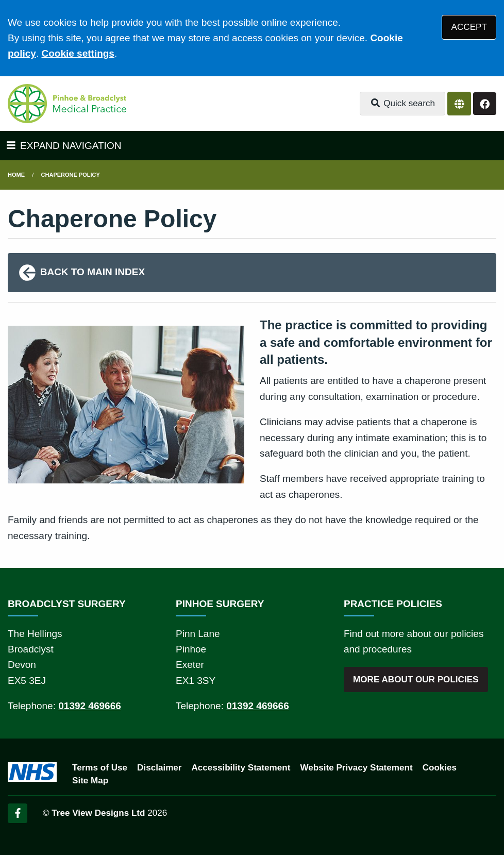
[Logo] (67, 104)
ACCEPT (469, 27)
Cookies (440, 768)
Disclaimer (159, 768)
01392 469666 (90, 706)
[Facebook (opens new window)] (18, 813)
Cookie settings (78, 53)
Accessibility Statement (241, 768)
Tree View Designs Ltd (98, 813)
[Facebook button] (485, 104)
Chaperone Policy (71, 175)
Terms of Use (100, 768)
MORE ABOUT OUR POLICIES (416, 680)
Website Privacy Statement (356, 768)
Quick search (402, 103)
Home (16, 175)
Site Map (90, 781)
